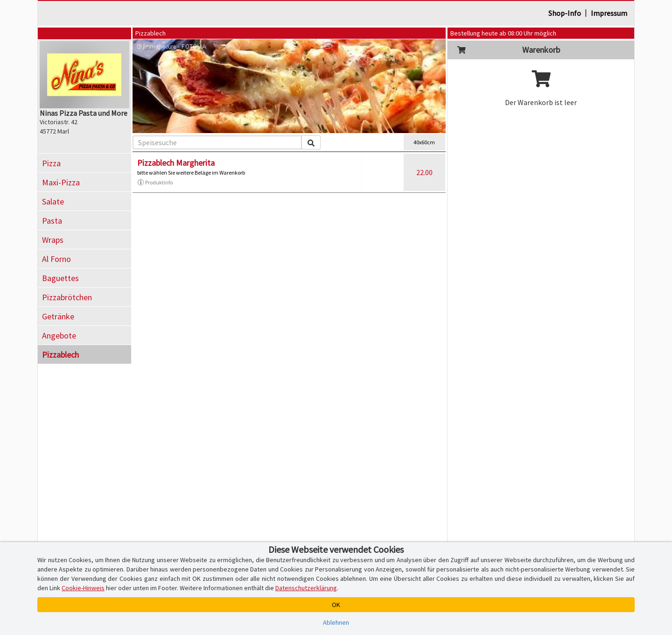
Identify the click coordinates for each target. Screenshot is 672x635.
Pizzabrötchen (67, 297)
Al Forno (56, 259)
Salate (53, 201)
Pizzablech (60, 355)
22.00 (424, 172)
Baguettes (60, 278)
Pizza (51, 163)
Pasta (52, 221)
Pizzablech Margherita (176, 163)
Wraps (53, 240)
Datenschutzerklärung (306, 588)
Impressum (609, 13)
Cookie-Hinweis (83, 588)
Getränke (58, 316)
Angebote (59, 335)
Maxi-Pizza (61, 182)
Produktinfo (155, 183)
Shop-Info (565, 13)
